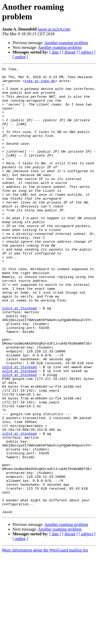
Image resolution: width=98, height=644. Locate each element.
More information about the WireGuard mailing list (45, 639)
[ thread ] (70, 52)
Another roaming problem (66, 43)
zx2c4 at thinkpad (19, 357)
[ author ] (20, 57)
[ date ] (55, 52)
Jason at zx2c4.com (54, 29)
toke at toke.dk (40, 84)
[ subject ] (87, 52)
